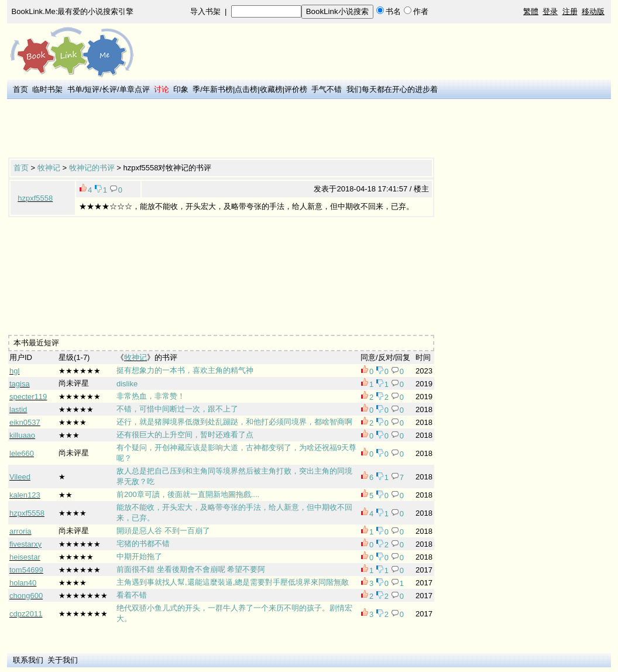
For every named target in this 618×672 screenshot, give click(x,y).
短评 (92, 89)
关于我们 (63, 660)
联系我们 (28, 660)
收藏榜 (271, 89)
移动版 (593, 11)
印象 (181, 89)
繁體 (531, 11)
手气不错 (327, 89)
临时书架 (47, 89)
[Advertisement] (221, 129)
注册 (570, 11)
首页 (20, 89)
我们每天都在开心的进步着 (392, 89)
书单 (75, 89)
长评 (109, 89)
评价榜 (296, 89)
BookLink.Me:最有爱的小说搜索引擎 (73, 11)
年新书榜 (218, 89)
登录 (550, 11)
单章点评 (135, 89)
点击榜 (246, 89)
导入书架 (205, 11)
